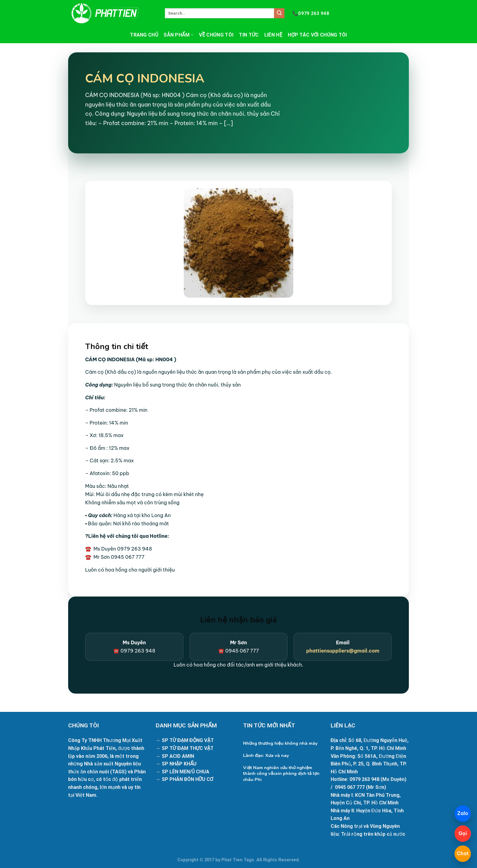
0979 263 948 (311, 13)
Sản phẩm (179, 35)
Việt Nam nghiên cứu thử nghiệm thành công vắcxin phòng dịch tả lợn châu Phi (281, 773)
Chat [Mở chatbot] (463, 853)
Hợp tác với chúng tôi (317, 35)
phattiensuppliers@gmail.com (343, 651)
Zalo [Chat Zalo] (463, 813)
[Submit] (279, 13)
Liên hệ (273, 35)
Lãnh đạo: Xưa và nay (266, 756)
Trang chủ (144, 35)
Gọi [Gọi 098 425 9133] (463, 833)
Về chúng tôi (216, 35)
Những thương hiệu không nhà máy (280, 743)
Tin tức (249, 35)
